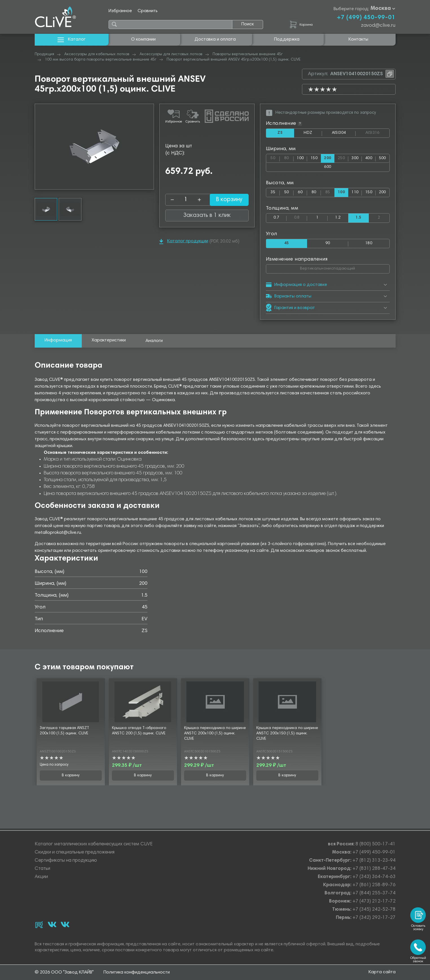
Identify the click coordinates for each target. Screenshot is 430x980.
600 (328, 168)
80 (289, 158)
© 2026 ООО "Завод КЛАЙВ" (64, 972)
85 (330, 192)
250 (343, 158)
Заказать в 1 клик (207, 215)
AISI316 (377, 133)
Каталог (71, 40)
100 (300, 159)
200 (382, 193)
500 (382, 159)
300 (355, 159)
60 (300, 193)
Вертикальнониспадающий (345, 269)
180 (369, 245)
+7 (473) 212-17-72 (374, 902)
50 (275, 158)
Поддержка (287, 39)
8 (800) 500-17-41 (376, 844)
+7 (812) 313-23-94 (374, 861)
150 (314, 159)
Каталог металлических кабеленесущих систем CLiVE (94, 844)
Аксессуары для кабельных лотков (97, 54)
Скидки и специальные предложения (75, 853)
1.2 (338, 219)
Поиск (248, 24)
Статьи (42, 869)
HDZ (313, 134)
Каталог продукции (184, 242)
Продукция (44, 54)
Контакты (358, 39)
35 (273, 193)
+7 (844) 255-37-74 (374, 893)
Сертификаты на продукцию (66, 861)
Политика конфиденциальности (137, 972)
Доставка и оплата (215, 39)
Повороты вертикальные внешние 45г (248, 54)
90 (328, 245)
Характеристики (109, 342)
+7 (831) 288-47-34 (374, 869)
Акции (41, 877)
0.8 (301, 218)
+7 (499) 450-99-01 (366, 18)
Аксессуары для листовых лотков (171, 54)
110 (355, 193)
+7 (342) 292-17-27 (374, 918)
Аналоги (154, 343)
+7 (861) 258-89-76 (374, 885)
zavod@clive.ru (378, 26)
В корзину (225, 200)
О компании (143, 39)
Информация (58, 342)
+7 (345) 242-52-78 (374, 910)
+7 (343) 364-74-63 (374, 877)
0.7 (276, 219)
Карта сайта (382, 972)
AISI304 (344, 134)
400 (369, 159)
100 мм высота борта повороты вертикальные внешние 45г (101, 60)
